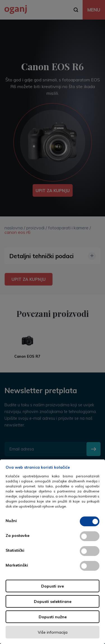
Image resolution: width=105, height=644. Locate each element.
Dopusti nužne (53, 617)
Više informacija (53, 632)
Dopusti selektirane (53, 601)
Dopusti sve (53, 586)
